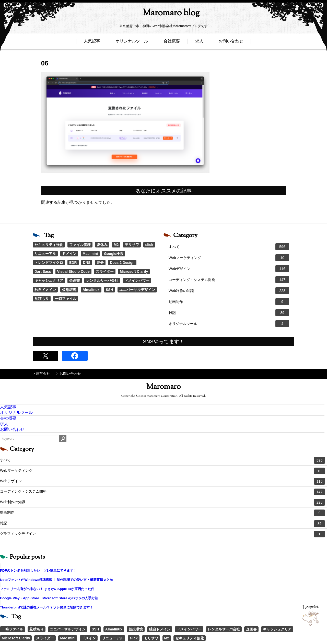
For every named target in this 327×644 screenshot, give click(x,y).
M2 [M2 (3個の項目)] (116, 245)
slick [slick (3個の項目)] (149, 245)
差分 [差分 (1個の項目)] (100, 263)
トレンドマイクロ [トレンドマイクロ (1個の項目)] (49, 263)
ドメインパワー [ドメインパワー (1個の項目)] (137, 280)
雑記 (229, 313)
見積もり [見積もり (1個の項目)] (42, 299)
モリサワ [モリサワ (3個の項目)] (132, 245)
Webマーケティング (229, 258)
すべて (229, 247)
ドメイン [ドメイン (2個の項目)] (69, 254)
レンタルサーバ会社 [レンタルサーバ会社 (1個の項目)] (102, 280)
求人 (199, 43)
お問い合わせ (231, 43)
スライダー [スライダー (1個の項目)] (105, 272)
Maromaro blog (163, 14)
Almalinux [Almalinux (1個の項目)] (91, 290)
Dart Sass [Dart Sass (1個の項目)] (43, 272)
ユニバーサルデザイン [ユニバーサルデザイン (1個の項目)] (137, 290)
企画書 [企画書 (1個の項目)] (75, 280)
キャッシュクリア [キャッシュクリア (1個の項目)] (49, 280)
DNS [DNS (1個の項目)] (87, 263)
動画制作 (229, 302)
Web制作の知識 (229, 291)
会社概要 (172, 43)
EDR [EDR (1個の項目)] (73, 263)
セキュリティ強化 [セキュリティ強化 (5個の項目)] (49, 245)
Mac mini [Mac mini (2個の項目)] (90, 254)
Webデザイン (229, 269)
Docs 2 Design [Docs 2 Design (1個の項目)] (122, 263)
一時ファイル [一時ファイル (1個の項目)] (66, 299)
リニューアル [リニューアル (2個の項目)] (45, 254)
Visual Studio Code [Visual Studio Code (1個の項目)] (73, 272)
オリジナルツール (132, 43)
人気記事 (92, 43)
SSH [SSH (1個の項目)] (109, 290)
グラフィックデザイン (162, 534)
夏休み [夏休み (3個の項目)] (102, 245)
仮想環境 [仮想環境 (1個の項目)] (69, 290)
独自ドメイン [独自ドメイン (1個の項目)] (45, 290)
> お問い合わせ (69, 374)
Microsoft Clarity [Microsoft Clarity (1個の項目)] (134, 272)
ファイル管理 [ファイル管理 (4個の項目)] (80, 245)
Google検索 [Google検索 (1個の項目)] (114, 254)
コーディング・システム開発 (229, 280)
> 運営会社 (41, 374)
